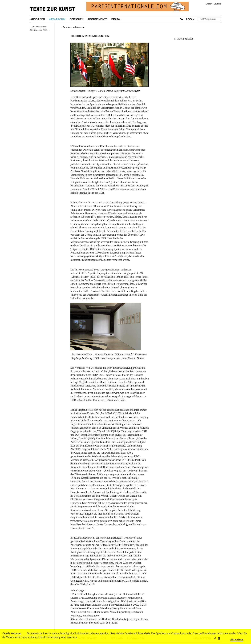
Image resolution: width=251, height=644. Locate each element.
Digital (116, 19)
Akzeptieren (237, 640)
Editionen (77, 19)
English (209, 4)
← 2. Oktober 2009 (38, 27)
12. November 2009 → (40, 30)
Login (190, 19)
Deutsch (217, 4)
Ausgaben (38, 19)
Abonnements (97, 19)
